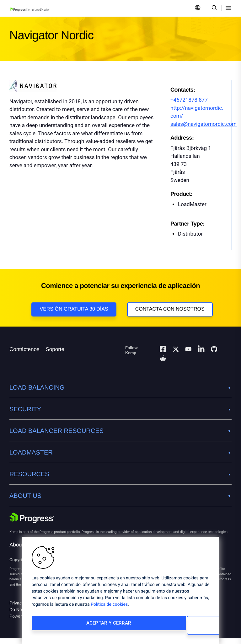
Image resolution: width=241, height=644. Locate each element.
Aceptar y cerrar (73, 627)
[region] (120, 593)
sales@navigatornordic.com (204, 124)
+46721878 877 (189, 100)
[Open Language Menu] (198, 8)
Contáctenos (24, 355)
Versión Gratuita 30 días (74, 309)
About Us (20, 550)
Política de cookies (109, 609)
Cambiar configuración (162, 627)
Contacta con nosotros (170, 309)
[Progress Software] (32, 524)
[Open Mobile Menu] (228, 8)
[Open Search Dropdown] (213, 8)
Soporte (55, 355)
